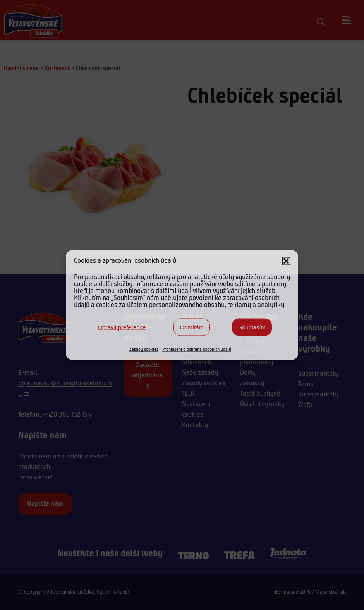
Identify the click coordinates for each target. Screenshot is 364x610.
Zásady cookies (144, 350)
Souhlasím (252, 327)
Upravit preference (122, 327)
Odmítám (192, 327)
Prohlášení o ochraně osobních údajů (197, 350)
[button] (286, 261)
